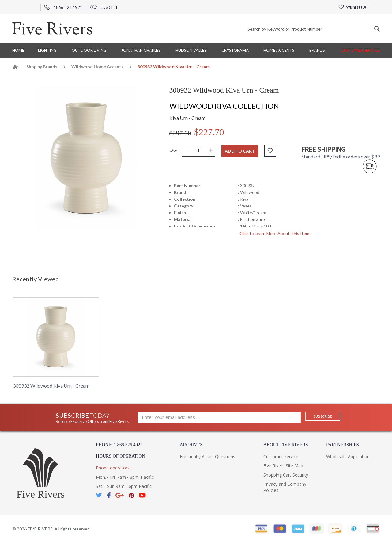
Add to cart (240, 151)
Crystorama (235, 50)
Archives (191, 445)
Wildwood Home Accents (97, 67)
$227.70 (209, 132)
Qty (173, 150)
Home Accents (279, 50)
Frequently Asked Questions (207, 456)
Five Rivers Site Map (283, 466)
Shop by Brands (42, 67)
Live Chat (104, 7)
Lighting (47, 50)
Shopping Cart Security (286, 475)
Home (18, 50)
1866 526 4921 (63, 7)
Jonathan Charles (141, 50)
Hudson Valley (191, 50)
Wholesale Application (348, 456)
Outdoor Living (89, 50)
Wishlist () (351, 7)
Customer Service (360, 50)
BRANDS (317, 50)
